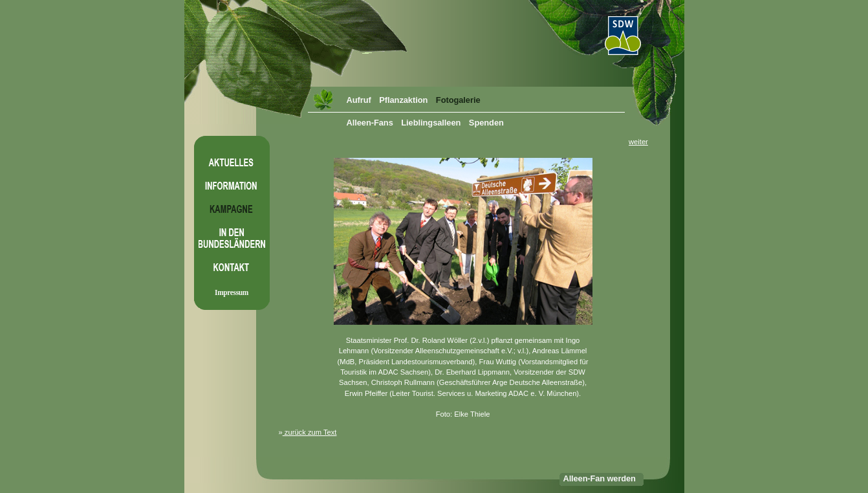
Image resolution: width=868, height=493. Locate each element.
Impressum (232, 292)
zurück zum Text (310, 432)
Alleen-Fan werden (600, 478)
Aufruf (359, 100)
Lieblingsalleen (431, 123)
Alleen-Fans (370, 123)
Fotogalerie (458, 100)
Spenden (486, 123)
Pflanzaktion (403, 100)
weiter (638, 142)
